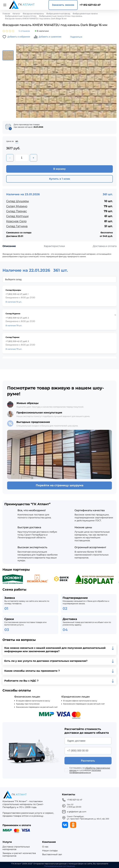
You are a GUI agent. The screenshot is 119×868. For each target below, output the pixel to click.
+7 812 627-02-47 (90, 5)
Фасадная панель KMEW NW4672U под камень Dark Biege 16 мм (36, 19)
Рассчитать (88, 761)
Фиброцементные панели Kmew (21, 16)
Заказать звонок (63, 5)
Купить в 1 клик (60, 179)
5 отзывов (24, 31)
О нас (45, 847)
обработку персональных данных (90, 769)
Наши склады (50, 851)
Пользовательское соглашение (59, 866)
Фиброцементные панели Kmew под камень (61, 16)
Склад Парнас (17, 211)
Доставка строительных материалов (16, 848)
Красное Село (16, 221)
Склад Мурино (17, 206)
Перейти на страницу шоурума (60, 485)
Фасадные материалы (33, 14)
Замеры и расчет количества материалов (19, 855)
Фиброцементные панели (85, 14)
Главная (6, 14)
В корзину (59, 169)
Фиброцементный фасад (58, 14)
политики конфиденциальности (85, 771)
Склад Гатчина (17, 226)
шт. (17, 141)
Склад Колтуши (17, 216)
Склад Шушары (18, 201)
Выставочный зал (52, 854)
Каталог (16, 14)
